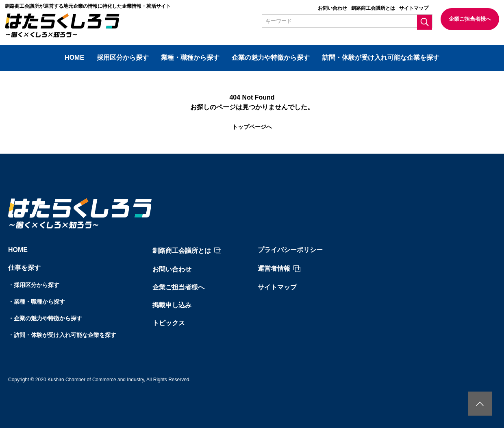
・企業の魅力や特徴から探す (45, 318)
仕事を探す (24, 268)
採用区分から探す (123, 58)
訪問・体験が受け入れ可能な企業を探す (381, 58)
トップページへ (252, 127)
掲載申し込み (172, 305)
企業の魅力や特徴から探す (271, 58)
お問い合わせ (332, 8)
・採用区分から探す (34, 285)
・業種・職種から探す (37, 302)
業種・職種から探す (190, 58)
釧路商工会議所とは (373, 8)
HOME (74, 58)
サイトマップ (414, 8)
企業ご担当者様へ (470, 19)
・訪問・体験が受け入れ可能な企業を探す (62, 335)
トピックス (169, 323)
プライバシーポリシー (290, 250)
